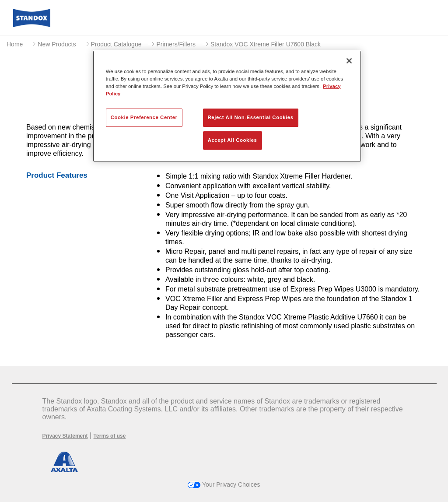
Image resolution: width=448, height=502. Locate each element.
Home (15, 44)
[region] (227, 106)
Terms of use (110, 436)
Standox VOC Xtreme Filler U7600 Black (266, 44)
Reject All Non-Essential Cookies (251, 117)
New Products (57, 44)
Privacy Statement (65, 436)
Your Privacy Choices (224, 484)
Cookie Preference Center (144, 117)
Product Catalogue (116, 44)
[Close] (349, 61)
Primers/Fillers (176, 44)
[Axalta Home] (32, 25)
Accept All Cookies (233, 140)
